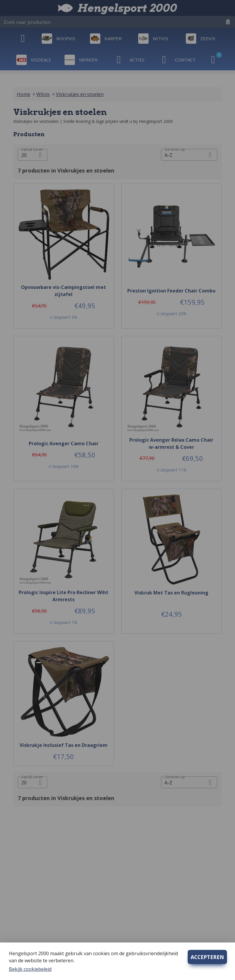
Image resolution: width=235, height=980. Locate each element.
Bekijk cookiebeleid (30, 969)
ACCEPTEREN (207, 957)
